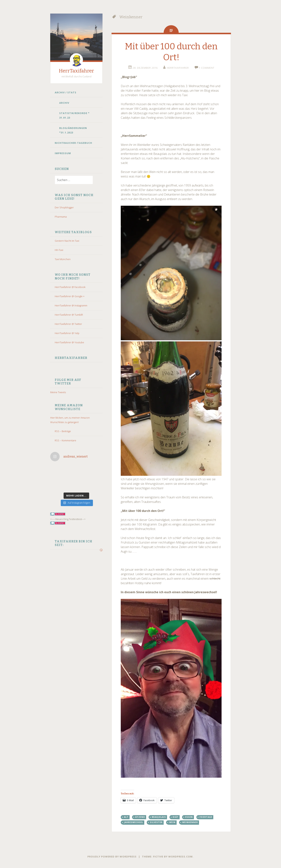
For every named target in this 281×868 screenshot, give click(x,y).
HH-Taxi (59, 250)
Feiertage (206, 817)
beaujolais (159, 817)
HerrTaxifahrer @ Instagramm (71, 305)
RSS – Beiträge (63, 431)
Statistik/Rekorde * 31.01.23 (74, 115)
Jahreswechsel (134, 822)
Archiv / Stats (66, 92)
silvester (156, 822)
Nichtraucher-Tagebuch (73, 143)
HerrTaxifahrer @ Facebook (70, 287)
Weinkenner (190, 822)
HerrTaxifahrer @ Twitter (68, 324)
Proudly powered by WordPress (112, 857)
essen (189, 817)
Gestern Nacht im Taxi (67, 241)
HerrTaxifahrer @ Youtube (69, 342)
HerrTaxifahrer (76, 71)
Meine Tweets (58, 392)
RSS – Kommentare (65, 440)
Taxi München (63, 259)
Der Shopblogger (64, 207)
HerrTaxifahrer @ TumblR (69, 315)
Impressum (63, 153)
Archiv (64, 103)
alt (126, 817)
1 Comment (207, 68)
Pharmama (61, 217)
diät (176, 817)
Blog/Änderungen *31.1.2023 (73, 130)
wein (172, 822)
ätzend (140, 817)
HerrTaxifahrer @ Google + (70, 296)
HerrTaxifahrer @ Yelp (67, 333)
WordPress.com (180, 857)
